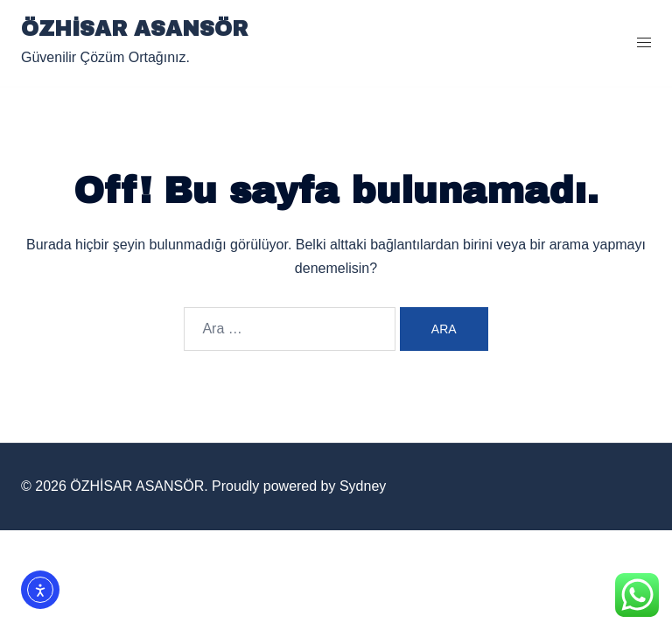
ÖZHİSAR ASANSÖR (134, 29)
